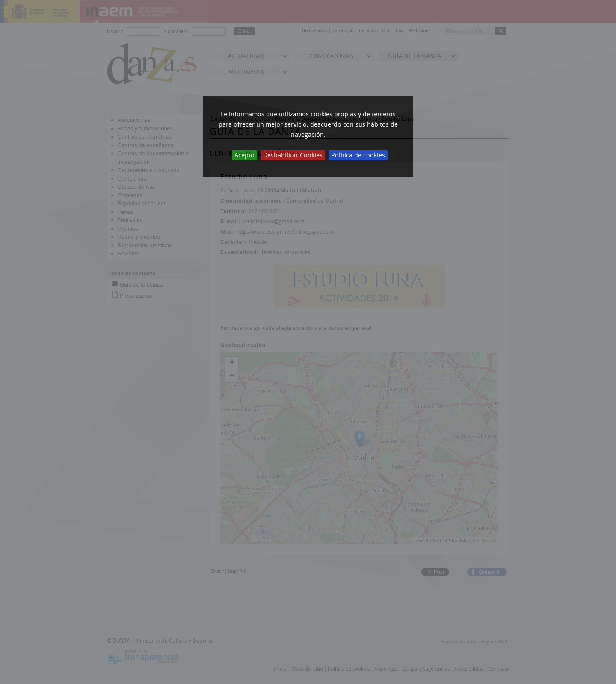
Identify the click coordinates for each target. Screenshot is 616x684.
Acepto (244, 155)
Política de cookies (358, 155)
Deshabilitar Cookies (293, 155)
